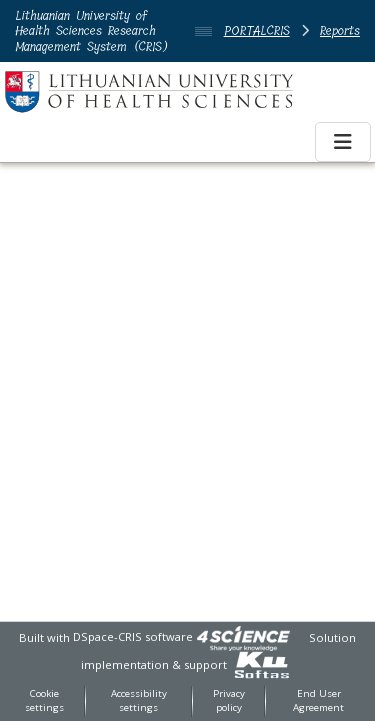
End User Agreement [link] (318, 701)
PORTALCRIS (257, 30)
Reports (340, 30)
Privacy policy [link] (229, 701)
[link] (243, 636)
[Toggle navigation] (343, 142)
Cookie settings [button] (44, 701)
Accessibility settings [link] (139, 701)
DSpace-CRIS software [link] (133, 636)
